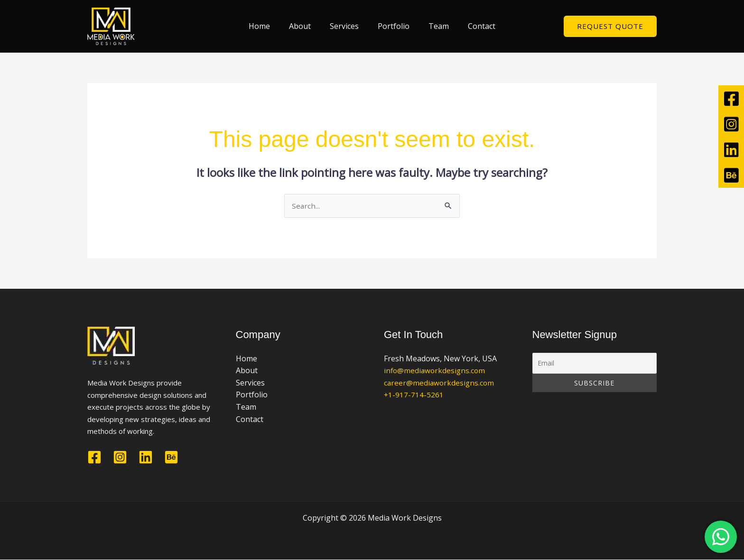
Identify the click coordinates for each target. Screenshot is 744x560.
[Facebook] (94, 458)
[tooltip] (731, 98)
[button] (610, 26)
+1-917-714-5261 (414, 395)
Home (269, 26)
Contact (472, 26)
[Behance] (171, 458)
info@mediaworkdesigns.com (436, 371)
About (306, 26)
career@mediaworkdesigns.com (440, 383)
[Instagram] (120, 458)
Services (346, 26)
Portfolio (392, 26)
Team (433, 26)
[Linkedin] (146, 458)
